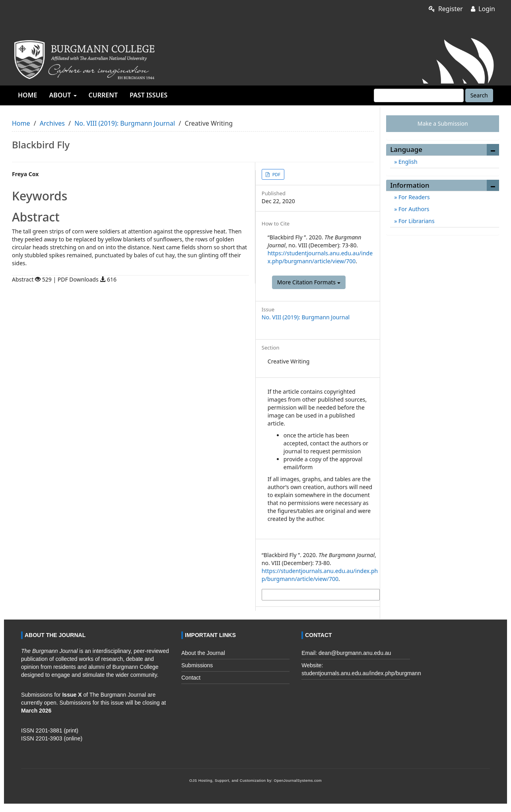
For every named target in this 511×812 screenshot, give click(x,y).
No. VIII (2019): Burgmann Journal (125, 123)
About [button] (63, 95)
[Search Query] (419, 95)
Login (483, 9)
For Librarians (416, 221)
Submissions (197, 665)
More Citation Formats (309, 282)
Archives (52, 123)
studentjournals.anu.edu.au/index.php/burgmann (361, 673)
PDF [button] (276, 174)
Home (27, 95)
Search (479, 95)
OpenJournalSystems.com (298, 781)
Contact (191, 678)
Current (103, 95)
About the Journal (203, 653)
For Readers (413, 197)
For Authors (413, 209)
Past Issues (149, 95)
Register (446, 9)
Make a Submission (443, 123)
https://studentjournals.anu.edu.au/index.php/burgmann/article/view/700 (320, 257)
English (407, 162)
